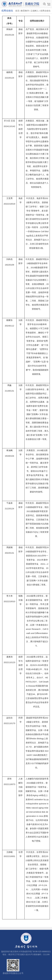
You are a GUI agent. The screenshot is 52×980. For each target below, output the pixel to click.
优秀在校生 (45, 11)
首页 (17, 11)
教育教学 (25, 11)
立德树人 (35, 11)
